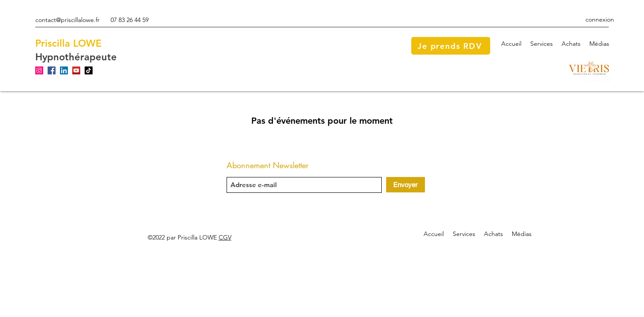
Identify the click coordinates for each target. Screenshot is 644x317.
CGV (225, 237)
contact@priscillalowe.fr (67, 20)
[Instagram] (522, 20)
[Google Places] (509, 20)
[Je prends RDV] (451, 46)
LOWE (87, 43)
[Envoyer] (406, 185)
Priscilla (53, 43)
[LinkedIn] (562, 20)
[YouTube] (548, 20)
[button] (542, 44)
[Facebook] (535, 20)
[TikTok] (89, 70)
